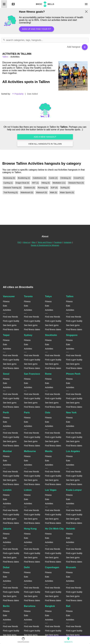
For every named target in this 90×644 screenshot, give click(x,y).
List (4, 4)
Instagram (68, 242)
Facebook (58, 242)
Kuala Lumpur (74, 490)
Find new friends (10, 317)
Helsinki (70, 529)
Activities (7, 310)
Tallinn (70, 296)
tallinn (6, 57)
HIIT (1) (35, 183)
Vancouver (9, 296)
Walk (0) (53, 192)
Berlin (6, 606)
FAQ (19, 242)
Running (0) (43, 188)
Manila (49, 451)
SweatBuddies (23, 640)
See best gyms (10, 325)
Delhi (27, 567)
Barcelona (30, 606)
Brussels (71, 567)
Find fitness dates (11, 329)
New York (71, 413)
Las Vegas (51, 490)
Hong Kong (30, 529)
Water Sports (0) (67, 192)
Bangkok (50, 606)
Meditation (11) (59, 183)
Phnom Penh (73, 374)
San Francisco (32, 374)
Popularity (18, 94)
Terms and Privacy (45, 242)
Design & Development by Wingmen (45, 245)
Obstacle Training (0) (12, 188)
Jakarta (7, 529)
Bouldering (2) (24, 178)
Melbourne (30, 451)
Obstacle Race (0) (76, 183)
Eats (5, 306)
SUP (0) (54, 188)
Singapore (72, 335)
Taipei (6, 335)
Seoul (6, 374)
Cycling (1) (8, 183)
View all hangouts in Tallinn (45, 144)
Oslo (48, 413)
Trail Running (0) (11, 192)
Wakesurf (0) (42, 192)
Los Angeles (73, 451)
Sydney (28, 335)
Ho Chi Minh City (54, 529)
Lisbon (28, 490)
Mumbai (7, 451)
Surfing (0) (65, 188)
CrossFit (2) (79, 178)
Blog (34, 242)
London (7, 490)
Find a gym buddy (11, 321)
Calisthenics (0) (40, 178)
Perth (6, 413)
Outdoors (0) (29, 188)
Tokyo (48, 296)
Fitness (6, 301)
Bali (68, 606)
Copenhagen (52, 567)
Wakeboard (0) (27, 192)
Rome (48, 374)
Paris (27, 413)
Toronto (28, 296)
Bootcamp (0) (9, 178)
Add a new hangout (45, 137)
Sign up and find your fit (37, 29)
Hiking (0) (46, 183)
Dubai (6, 567)
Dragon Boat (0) (22, 183)
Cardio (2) (53, 178)
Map (13, 4)
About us (27, 242)
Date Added (32, 94)
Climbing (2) (66, 178)
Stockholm (51, 335)
